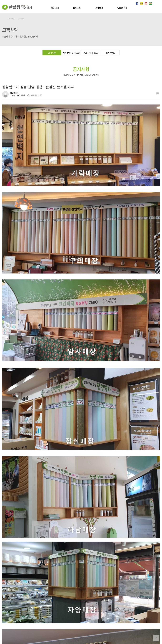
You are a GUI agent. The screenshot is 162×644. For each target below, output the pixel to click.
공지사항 (52, 53)
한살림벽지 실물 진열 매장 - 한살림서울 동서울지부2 (33, 553)
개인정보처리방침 (143, 613)
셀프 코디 (77, 8)
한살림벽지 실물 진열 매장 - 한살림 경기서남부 (31, 546)
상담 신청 (82, 613)
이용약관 (156, 613)
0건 (13, 95)
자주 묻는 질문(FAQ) (71, 53)
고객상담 (99, 8)
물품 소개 (55, 8)
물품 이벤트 (110, 53)
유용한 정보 (122, 8)
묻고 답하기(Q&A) (91, 53)
